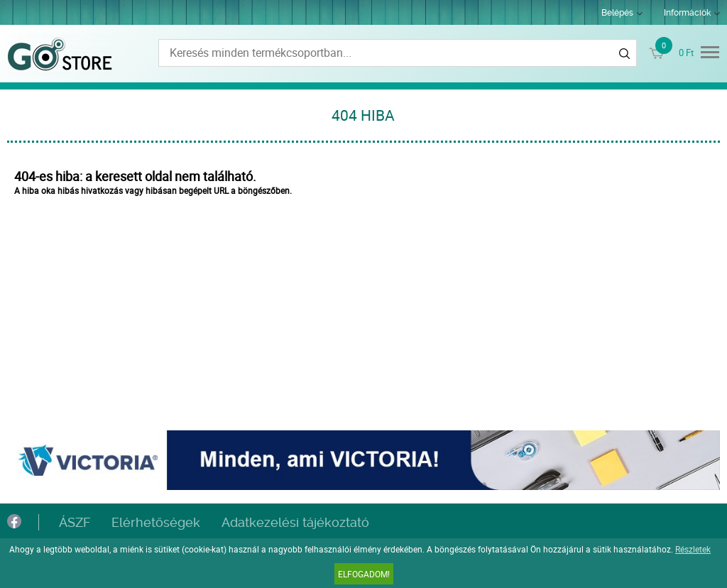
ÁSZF (75, 522)
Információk (687, 13)
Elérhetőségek (156, 522)
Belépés (617, 13)
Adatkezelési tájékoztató (295, 522)
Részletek (693, 549)
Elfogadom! (364, 574)
